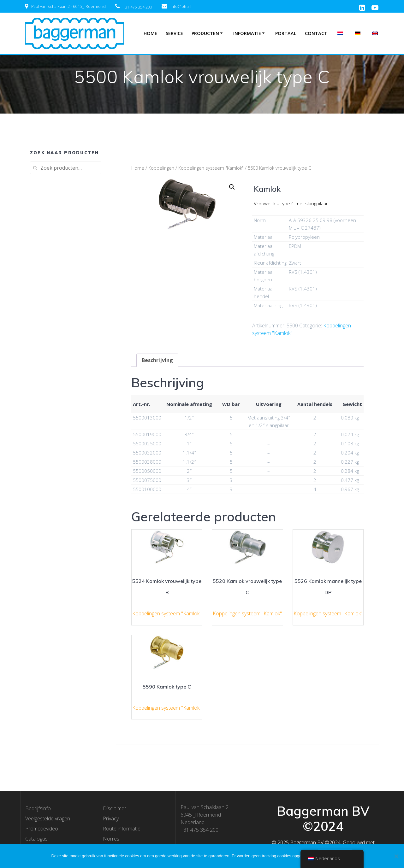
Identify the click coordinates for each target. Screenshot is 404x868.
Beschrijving (157, 360)
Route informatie (122, 829)
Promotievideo (42, 829)
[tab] (157, 360)
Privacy (111, 818)
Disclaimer (115, 808)
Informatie (247, 33)
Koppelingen (161, 168)
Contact (316, 33)
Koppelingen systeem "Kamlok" (211, 168)
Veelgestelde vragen (48, 818)
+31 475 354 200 (137, 7)
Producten (205, 33)
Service (174, 33)
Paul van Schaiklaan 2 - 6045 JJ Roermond (68, 6)
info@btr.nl (181, 6)
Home (150, 33)
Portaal (286, 33)
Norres (111, 839)
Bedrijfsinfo (38, 808)
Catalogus (36, 839)
